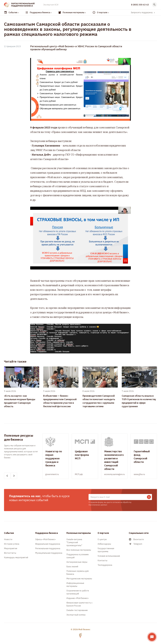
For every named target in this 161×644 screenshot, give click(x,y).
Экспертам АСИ (51, 5)
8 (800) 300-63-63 (140, 5)
